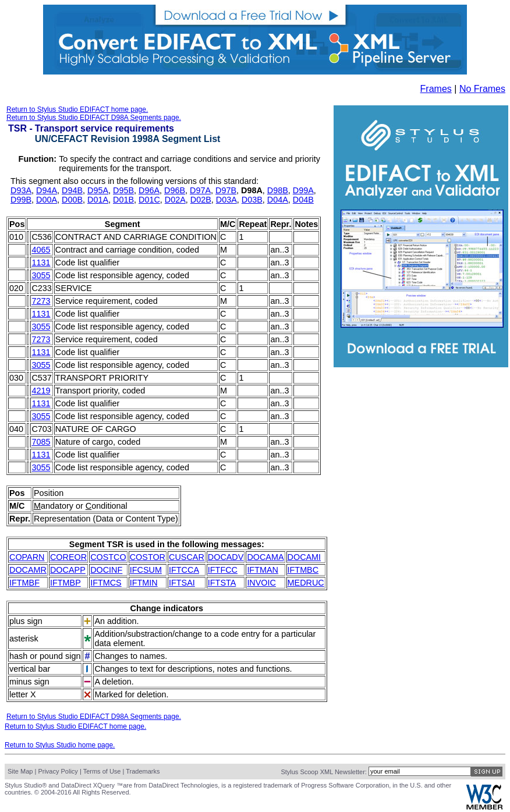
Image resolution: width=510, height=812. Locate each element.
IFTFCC (223, 570)
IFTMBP (65, 583)
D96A (149, 190)
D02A (175, 200)
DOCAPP (68, 570)
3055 (41, 275)
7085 (41, 442)
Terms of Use (102, 771)
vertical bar (30, 669)
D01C (149, 200)
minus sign (29, 682)
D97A (200, 190)
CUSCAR (187, 557)
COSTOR (148, 557)
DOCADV (226, 557)
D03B (252, 200)
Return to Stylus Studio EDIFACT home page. (77, 109)
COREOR (68, 557)
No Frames (482, 89)
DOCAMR (28, 570)
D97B (226, 190)
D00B (72, 200)
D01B (123, 200)
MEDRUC (306, 583)
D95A (98, 190)
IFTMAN (263, 570)
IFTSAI (182, 583)
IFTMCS (106, 583)
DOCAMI (304, 557)
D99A (303, 190)
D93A (21, 190)
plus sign (26, 621)
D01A (98, 200)
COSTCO (108, 557)
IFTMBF (24, 583)
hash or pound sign (45, 656)
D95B (123, 190)
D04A (278, 200)
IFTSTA (222, 583)
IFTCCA (184, 570)
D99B (21, 200)
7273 (41, 301)
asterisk (24, 639)
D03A (226, 200)
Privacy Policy (58, 771)
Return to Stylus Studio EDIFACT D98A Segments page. (94, 118)
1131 (41, 263)
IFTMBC (303, 570)
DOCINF (106, 570)
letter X (23, 694)
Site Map (20, 771)
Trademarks (143, 771)
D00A (47, 200)
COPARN (27, 557)
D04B (303, 200)
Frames (436, 89)
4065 (41, 250)
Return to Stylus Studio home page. (60, 745)
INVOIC (261, 583)
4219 (41, 391)
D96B (175, 190)
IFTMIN (144, 583)
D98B (278, 190)
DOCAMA (265, 557)
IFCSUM (146, 570)
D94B (72, 190)
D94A (47, 190)
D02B (201, 200)
